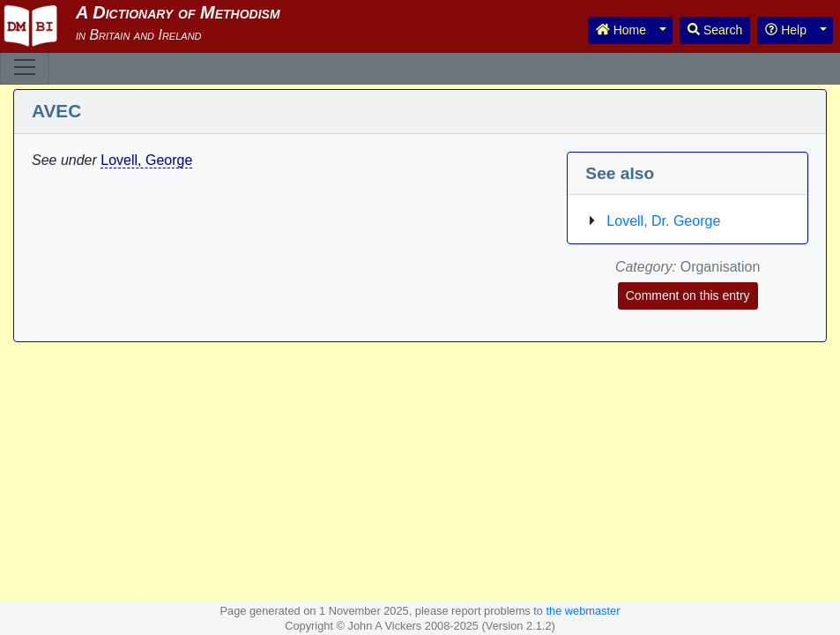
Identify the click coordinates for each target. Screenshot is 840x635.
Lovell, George (146, 160)
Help (786, 30)
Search (715, 30)
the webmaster (584, 611)
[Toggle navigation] (25, 67)
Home (621, 30)
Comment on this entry (688, 295)
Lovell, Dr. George (663, 221)
